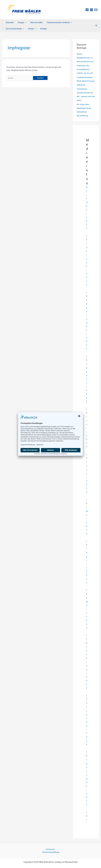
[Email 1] (96, 10)
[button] (96, 26)
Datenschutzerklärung (56, 849)
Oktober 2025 (87, 266)
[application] (24, 23)
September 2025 (87, 326)
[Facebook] (87, 10)
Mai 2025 (87, 522)
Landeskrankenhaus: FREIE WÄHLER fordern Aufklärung (85, 81)
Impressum (40, 849)
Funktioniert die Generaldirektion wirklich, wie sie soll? (85, 69)
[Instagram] (91, 10)
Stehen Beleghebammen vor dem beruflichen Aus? (86, 58)
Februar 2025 (87, 669)
